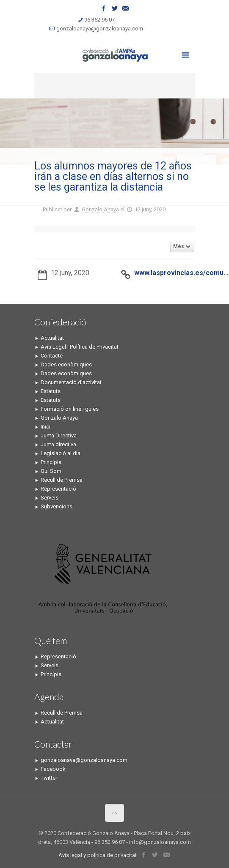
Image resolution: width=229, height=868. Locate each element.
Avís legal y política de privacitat (98, 855)
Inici (46, 427)
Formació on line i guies (70, 409)
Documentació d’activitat (71, 382)
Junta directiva (58, 444)
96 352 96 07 (99, 20)
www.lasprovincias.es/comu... (181, 273)
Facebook (53, 769)
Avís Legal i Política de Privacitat (80, 347)
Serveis (50, 498)
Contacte (52, 356)
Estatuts (51, 391)
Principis (51, 462)
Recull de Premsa (62, 480)
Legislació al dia (61, 453)
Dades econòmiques (66, 364)
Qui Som (51, 471)
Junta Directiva (59, 435)
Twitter (49, 778)
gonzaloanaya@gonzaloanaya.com (100, 29)
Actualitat (52, 338)
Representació (58, 489)
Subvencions (57, 506)
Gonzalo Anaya (100, 209)
